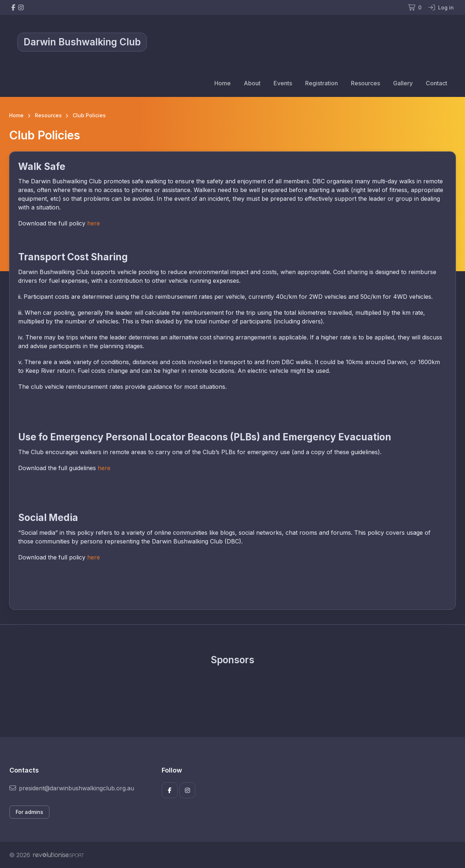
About (252, 83)
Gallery (403, 83)
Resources (365, 83)
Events (283, 83)
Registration (322, 83)
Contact (436, 83)
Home (223, 83)
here (94, 223)
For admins (29, 812)
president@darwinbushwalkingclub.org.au (72, 788)
